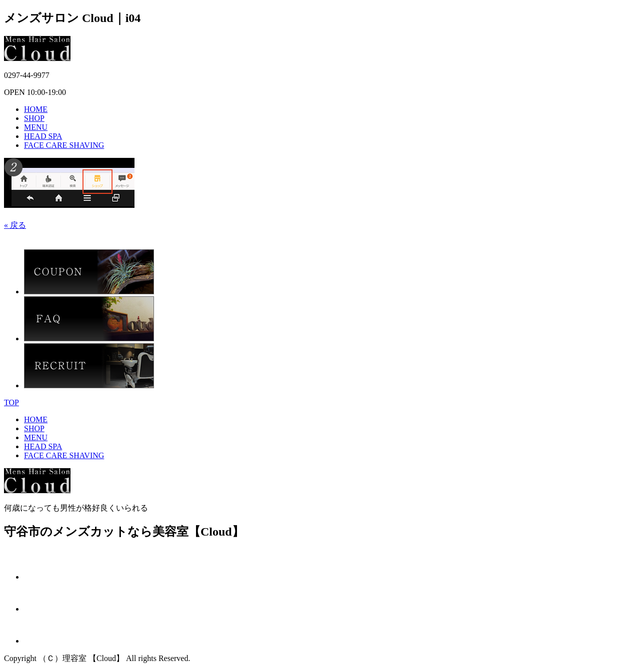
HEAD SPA (43, 136)
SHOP (34, 118)
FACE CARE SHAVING (64, 145)
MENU (36, 127)
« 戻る (15, 225)
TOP (11, 402)
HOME (36, 109)
